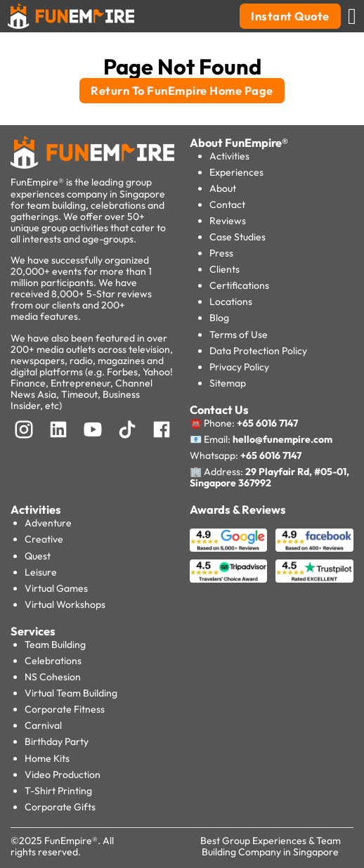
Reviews (228, 221)
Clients (225, 269)
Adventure (48, 523)
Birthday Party (57, 741)
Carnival (43, 725)
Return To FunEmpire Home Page (182, 91)
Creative (44, 539)
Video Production (63, 775)
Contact (227, 205)
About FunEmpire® (239, 143)
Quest (38, 556)
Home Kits (47, 758)
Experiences (236, 172)
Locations (231, 302)
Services (33, 631)
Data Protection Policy (258, 351)
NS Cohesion (53, 677)
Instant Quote (290, 16)
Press (221, 253)
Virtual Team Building (71, 693)
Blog (219, 318)
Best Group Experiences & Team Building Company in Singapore (271, 846)
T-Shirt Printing (58, 791)
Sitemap (228, 383)
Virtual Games (56, 588)
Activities (229, 156)
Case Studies (238, 237)
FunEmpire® (71, 841)
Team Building (55, 644)
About (223, 188)
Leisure (41, 572)
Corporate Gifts (60, 807)
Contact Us (219, 410)
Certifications (239, 285)
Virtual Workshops (65, 604)
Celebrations (53, 661)
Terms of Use (239, 335)
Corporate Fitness (65, 709)
